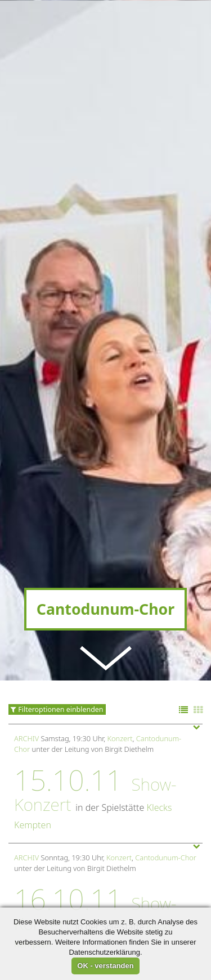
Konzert (120, 680)
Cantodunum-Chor (166, 799)
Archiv (26, 680)
